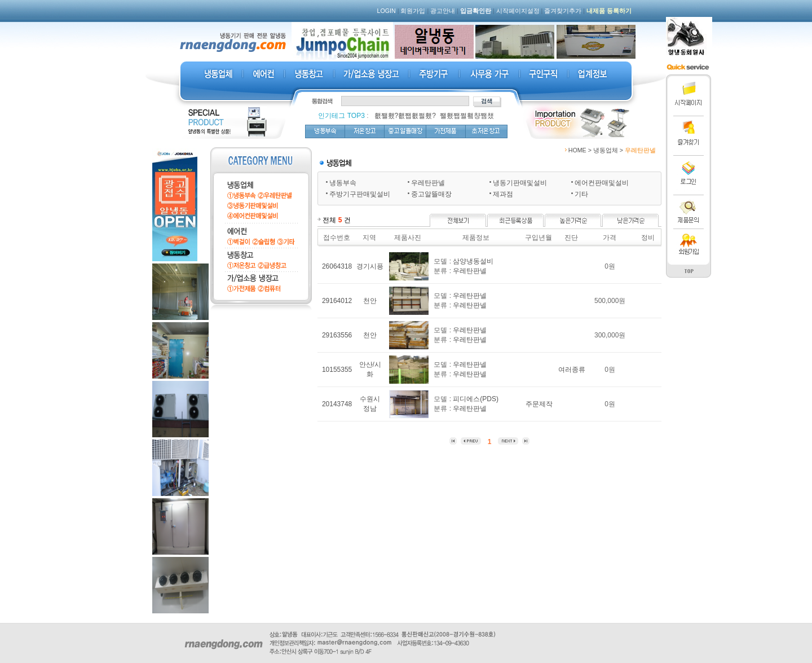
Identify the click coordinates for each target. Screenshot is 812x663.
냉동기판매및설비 (520, 183)
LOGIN (387, 11)
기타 (581, 194)
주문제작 (539, 404)
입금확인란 (476, 11)
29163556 (337, 335)
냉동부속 (343, 183)
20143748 (337, 404)
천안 (370, 301)
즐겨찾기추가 (563, 11)
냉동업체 (606, 150)
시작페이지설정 (518, 11)
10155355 (337, 370)
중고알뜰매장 (431, 194)
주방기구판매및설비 (360, 194)
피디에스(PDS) (476, 399)
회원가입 (413, 11)
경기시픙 (370, 266)
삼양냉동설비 (473, 261)
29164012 (337, 301)
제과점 (503, 194)
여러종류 (572, 370)
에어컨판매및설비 (602, 183)
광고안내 (443, 11)
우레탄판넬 (428, 183)
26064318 (337, 266)
